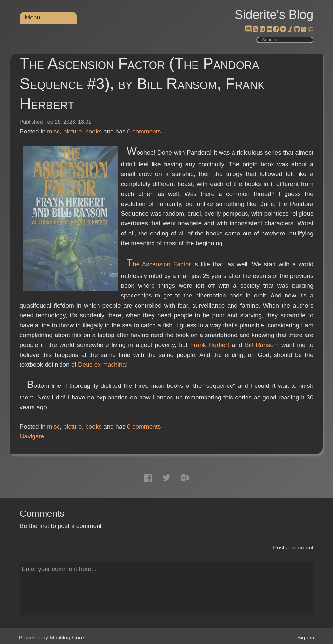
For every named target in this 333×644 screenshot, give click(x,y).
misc (53, 131)
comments (144, 131)
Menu (33, 17)
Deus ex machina (102, 365)
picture (73, 131)
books (93, 131)
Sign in (306, 638)
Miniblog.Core (67, 638)
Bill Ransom (262, 345)
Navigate (32, 436)
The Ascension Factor (158, 264)
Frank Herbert (210, 345)
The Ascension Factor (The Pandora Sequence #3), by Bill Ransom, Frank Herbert (142, 84)
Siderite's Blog (274, 15)
